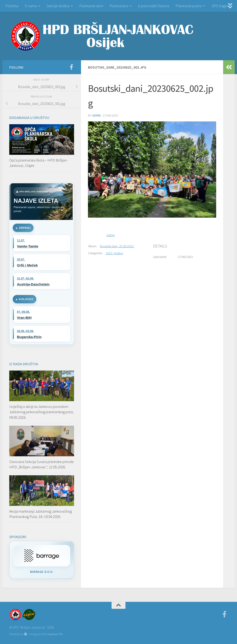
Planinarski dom (91, 6)
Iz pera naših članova (154, 6)
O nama (31, 6)
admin (96, 115)
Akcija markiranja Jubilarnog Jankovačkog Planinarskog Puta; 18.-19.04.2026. (41, 514)
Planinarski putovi (189, 6)
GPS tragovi (221, 6)
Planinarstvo (119, 6)
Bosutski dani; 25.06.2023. (117, 246)
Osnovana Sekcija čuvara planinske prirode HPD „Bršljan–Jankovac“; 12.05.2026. (42, 464)
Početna (12, 6)
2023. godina (114, 253)
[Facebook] (71, 67)
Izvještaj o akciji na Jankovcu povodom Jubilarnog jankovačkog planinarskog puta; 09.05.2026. (41, 412)
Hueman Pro (55, 634)
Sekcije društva (58, 6)
